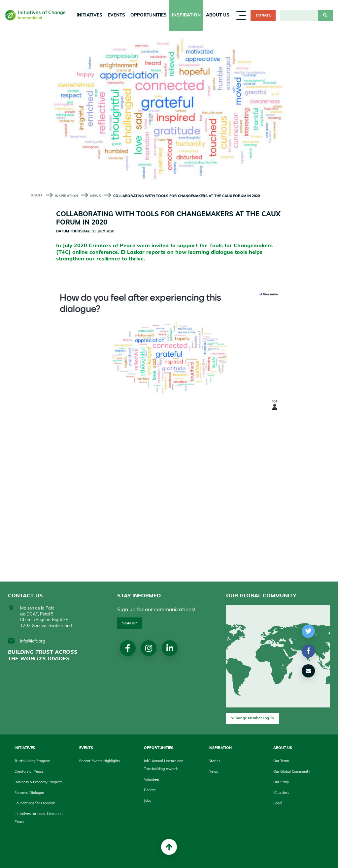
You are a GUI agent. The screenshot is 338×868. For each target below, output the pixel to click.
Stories (214, 761)
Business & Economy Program (38, 782)
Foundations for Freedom (35, 803)
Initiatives (89, 15)
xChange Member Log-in (253, 718)
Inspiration (186, 15)
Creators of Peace (29, 771)
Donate (263, 15)
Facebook (128, 648)
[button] (308, 631)
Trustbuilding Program (32, 761)
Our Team (281, 761)
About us (218, 15)
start (37, 195)
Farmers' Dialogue (29, 793)
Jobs (147, 800)
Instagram (149, 648)
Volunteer (152, 779)
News (96, 196)
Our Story (281, 782)
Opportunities (149, 15)
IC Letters (281, 793)
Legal (278, 803)
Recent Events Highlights (100, 761)
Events (116, 15)
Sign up (129, 623)
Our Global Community (292, 771)
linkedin (170, 648)
